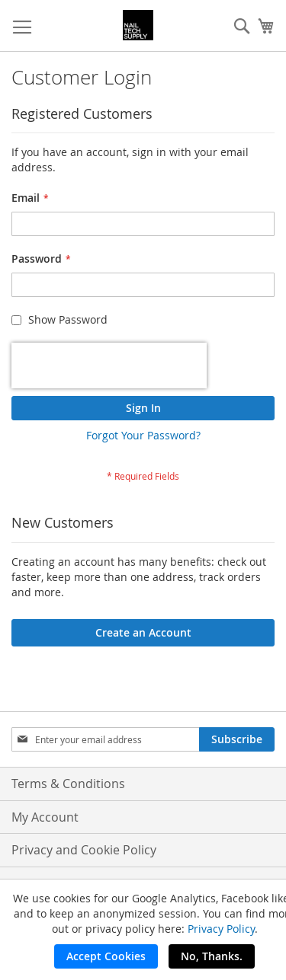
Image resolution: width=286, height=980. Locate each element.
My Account (45, 817)
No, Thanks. (212, 956)
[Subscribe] (237, 739)
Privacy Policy (221, 929)
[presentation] (109, 366)
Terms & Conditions (68, 784)
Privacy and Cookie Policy (84, 850)
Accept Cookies (106, 956)
